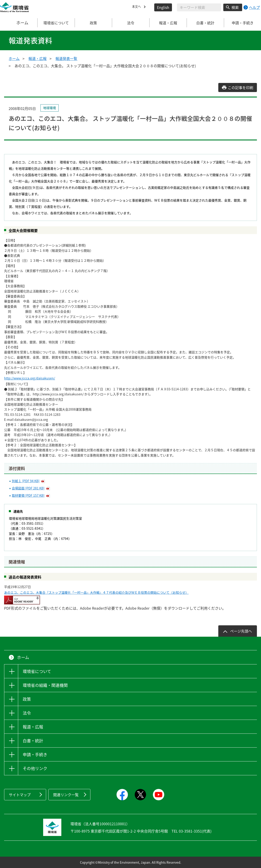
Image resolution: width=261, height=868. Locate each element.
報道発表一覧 (66, 58)
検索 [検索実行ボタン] (235, 7)
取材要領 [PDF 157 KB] (28, 495)
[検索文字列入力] (199, 7)
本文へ (137, 7)
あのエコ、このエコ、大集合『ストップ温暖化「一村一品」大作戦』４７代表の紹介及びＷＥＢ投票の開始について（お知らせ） (96, 592)
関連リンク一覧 (66, 795)
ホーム (19, 23)
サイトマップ (20, 795)
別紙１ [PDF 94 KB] (26, 481)
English (163, 7)
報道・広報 (37, 58)
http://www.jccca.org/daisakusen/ (30, 378)
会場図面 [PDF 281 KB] (28, 488)
